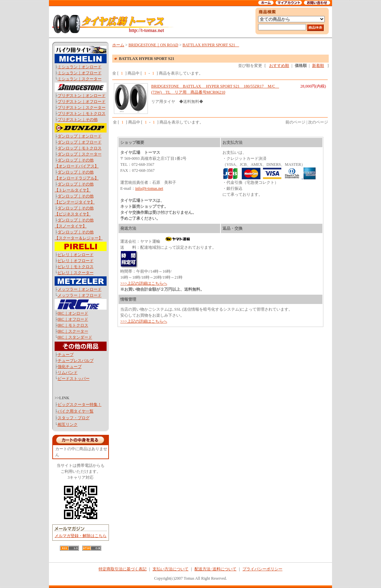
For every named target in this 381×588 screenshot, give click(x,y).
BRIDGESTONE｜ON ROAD (153, 45)
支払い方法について (171, 569)
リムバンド (68, 373)
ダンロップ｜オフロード (80, 142)
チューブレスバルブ (76, 361)
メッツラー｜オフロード (80, 295)
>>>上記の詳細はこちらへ (144, 283)
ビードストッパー (74, 379)
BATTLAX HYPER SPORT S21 (211, 45)
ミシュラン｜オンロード (80, 67)
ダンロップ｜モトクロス (80, 148)
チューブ (66, 355)
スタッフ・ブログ (74, 418)
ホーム (118, 45)
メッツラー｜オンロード (80, 289)
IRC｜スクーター (73, 331)
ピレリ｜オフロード (76, 261)
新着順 (318, 66)
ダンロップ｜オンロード (80, 136)
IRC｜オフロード (73, 319)
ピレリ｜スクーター (76, 273)
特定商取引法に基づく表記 (123, 569)
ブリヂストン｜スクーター (82, 108)
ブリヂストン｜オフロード (82, 102)
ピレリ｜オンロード (76, 255)
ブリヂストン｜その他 (78, 120)
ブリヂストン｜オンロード (82, 96)
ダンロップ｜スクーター (80, 154)
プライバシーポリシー (262, 569)
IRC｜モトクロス (73, 325)
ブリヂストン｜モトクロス (82, 114)
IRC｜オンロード (73, 313)
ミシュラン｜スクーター (80, 79)
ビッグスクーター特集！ (80, 405)
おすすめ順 (279, 66)
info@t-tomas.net (149, 188)
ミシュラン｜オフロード (80, 73)
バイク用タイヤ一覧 (76, 411)
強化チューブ (70, 367)
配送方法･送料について (215, 569)
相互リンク (68, 425)
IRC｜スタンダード (75, 337)
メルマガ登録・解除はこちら (81, 536)
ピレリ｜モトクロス (76, 267)
